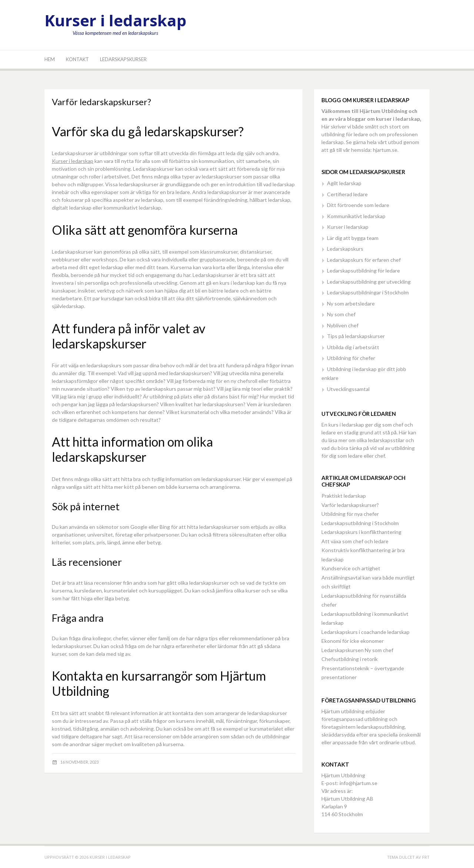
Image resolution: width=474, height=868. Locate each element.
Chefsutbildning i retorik (350, 659)
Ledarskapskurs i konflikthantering (361, 532)
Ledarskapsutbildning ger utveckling (369, 282)
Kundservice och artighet (351, 568)
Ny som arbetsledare (351, 303)
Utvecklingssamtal (348, 389)
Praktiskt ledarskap (344, 496)
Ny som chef (341, 314)
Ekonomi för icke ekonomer (353, 641)
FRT (426, 857)
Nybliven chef (343, 325)
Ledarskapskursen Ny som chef (357, 650)
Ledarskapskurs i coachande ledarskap (365, 632)
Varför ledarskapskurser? (350, 505)
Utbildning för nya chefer (350, 514)
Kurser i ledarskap (115, 20)
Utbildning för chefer (351, 358)
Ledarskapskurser (123, 59)
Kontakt (77, 59)
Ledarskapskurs (345, 249)
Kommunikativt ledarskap (356, 216)
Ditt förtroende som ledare (358, 205)
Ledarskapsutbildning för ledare (363, 271)
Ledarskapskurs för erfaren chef (364, 260)
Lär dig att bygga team (353, 238)
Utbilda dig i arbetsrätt (353, 347)
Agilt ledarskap (344, 183)
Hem (50, 59)
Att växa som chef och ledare (355, 541)
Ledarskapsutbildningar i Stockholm (368, 292)
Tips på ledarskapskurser (356, 336)
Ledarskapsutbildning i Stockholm (360, 523)
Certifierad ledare (347, 194)
